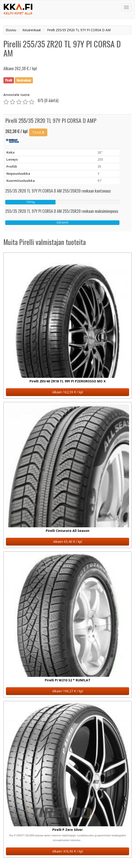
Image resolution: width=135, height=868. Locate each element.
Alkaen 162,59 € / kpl (68, 392)
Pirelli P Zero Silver (67, 830)
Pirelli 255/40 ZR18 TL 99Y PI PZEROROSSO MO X (67, 381)
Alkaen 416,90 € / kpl (68, 851)
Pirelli (9, 80)
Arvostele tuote (17, 95)
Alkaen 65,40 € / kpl (68, 542)
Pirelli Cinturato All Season (67, 531)
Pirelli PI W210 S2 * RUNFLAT (68, 680)
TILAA (38, 132)
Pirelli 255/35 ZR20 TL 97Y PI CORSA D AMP (51, 120)
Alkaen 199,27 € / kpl (68, 691)
